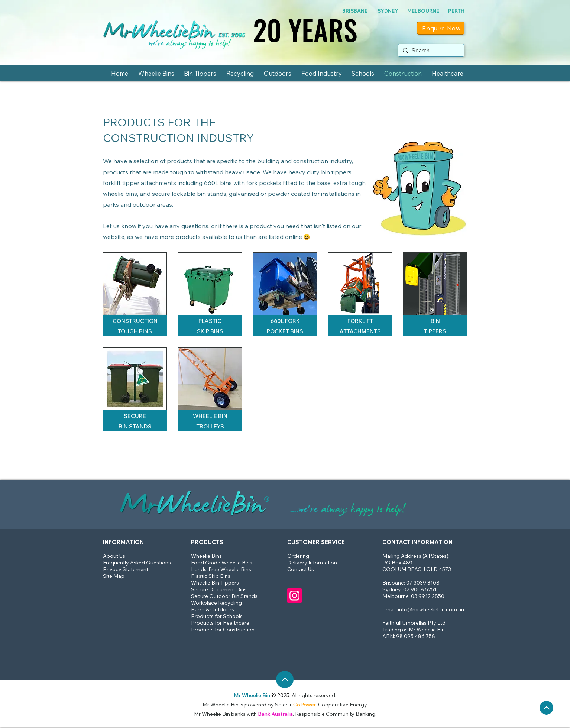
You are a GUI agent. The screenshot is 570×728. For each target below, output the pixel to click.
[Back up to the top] (546, 708)
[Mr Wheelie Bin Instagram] (294, 596)
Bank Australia (275, 714)
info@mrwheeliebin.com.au (431, 609)
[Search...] (430, 51)
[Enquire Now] (441, 28)
